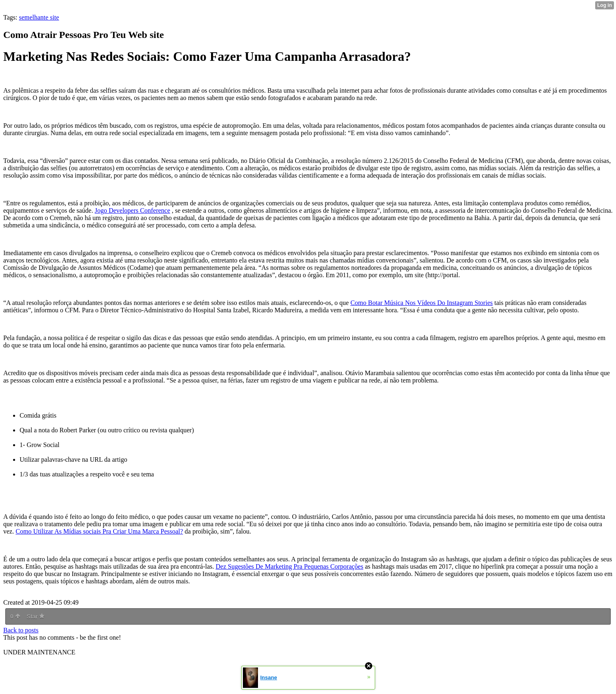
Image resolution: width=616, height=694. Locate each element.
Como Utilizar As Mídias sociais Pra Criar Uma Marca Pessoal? (99, 531)
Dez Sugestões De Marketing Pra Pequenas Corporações (289, 566)
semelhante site (39, 17)
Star (36, 616)
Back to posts (21, 630)
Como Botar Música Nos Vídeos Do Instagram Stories (421, 303)
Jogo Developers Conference (132, 210)
